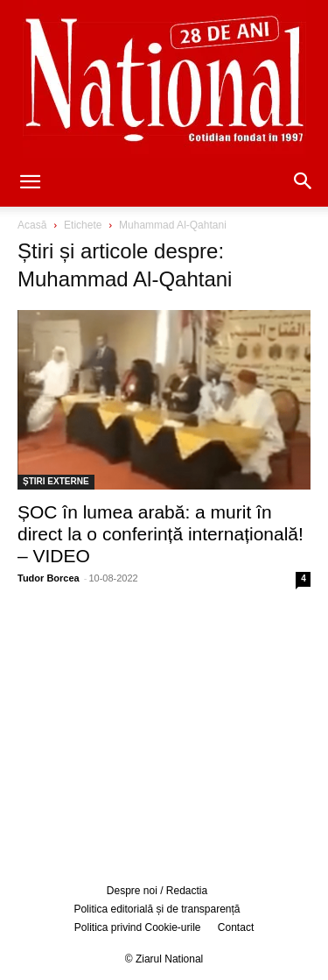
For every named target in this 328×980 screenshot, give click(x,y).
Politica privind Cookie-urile (138, 927)
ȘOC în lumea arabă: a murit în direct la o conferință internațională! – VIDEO (161, 534)
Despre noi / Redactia (157, 891)
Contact (236, 927)
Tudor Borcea (49, 578)
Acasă (32, 225)
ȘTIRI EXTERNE (56, 481)
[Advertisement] (164, 733)
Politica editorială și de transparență (157, 909)
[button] (30, 183)
